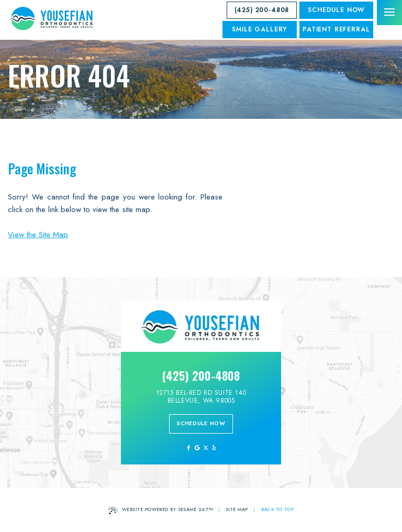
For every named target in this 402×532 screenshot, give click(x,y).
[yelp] (214, 448)
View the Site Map (38, 235)
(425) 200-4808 (262, 10)
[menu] (389, 13)
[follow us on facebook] (188, 448)
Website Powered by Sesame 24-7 (161, 511)
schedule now (201, 423)
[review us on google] (197, 448)
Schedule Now (336, 10)
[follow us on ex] (205, 448)
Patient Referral (336, 29)
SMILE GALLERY (259, 29)
